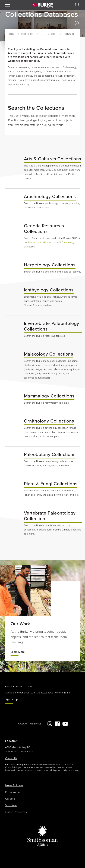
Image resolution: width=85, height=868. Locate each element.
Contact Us (11, 758)
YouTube (65, 724)
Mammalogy (49, 242)
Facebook (57, 724)
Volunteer (11, 805)
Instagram (50, 724)
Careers (10, 799)
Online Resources (16, 812)
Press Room (12, 792)
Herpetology (35, 242)
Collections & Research (40, 34)
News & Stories (14, 785)
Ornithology (68, 242)
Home (12, 34)
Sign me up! (12, 699)
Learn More (18, 652)
